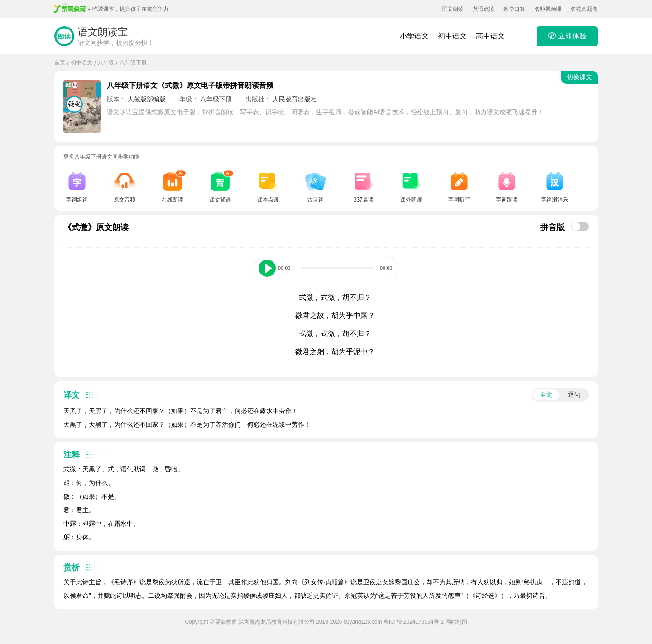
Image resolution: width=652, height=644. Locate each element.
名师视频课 (548, 9)
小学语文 (414, 36)
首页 (60, 62)
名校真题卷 (584, 9)
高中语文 (490, 36)
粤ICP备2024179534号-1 (414, 622)
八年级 (106, 62)
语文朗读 (453, 9)
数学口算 (514, 9)
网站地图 (456, 622)
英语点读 (484, 9)
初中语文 (452, 36)
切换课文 (580, 77)
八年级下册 (133, 62)
